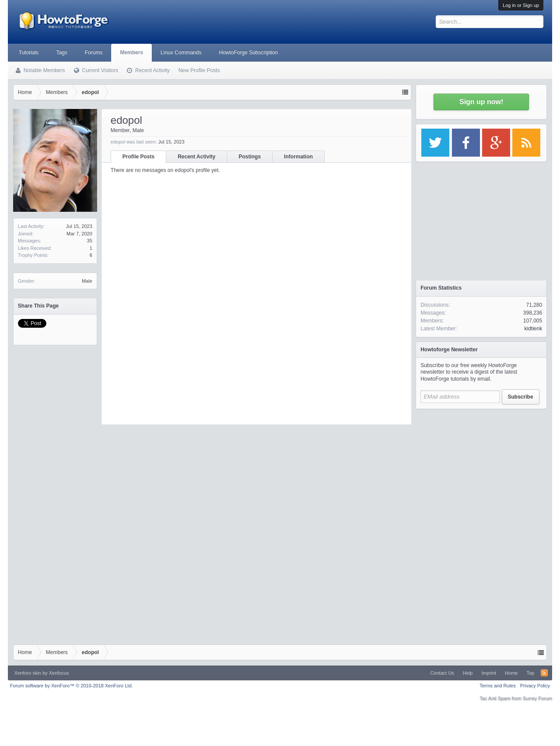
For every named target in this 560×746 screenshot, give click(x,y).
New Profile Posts (199, 70)
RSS (544, 673)
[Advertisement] (481, 468)
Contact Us (442, 673)
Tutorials (29, 53)
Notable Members (44, 70)
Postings (250, 157)
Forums (94, 53)
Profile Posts (138, 157)
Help (468, 673)
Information (298, 157)
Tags (61, 53)
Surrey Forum (537, 698)
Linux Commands (181, 53)
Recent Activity (196, 157)
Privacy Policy (535, 686)
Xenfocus (59, 673)
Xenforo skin (28, 673)
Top (530, 673)
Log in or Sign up (521, 5)
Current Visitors (100, 70)
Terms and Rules (498, 686)
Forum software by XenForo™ (72, 686)
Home (511, 673)
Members (131, 53)
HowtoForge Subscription (248, 53)
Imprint (489, 673)
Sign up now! (481, 102)
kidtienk (534, 329)
